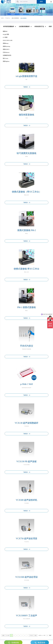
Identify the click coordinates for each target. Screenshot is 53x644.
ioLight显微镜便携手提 (27, 76)
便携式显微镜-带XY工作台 (27, 269)
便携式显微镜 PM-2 (27, 230)
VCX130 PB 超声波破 (27, 461)
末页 (36, 635)
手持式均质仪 (27, 346)
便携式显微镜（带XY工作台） (26, 192)
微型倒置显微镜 (27, 115)
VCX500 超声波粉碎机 (26, 500)
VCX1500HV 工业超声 (27, 616)
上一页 (8, 635)
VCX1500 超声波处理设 (27, 577)
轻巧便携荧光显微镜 (27, 153)
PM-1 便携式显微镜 (27, 307)
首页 (2, 18)
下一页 (31, 635)
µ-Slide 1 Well (26, 384)
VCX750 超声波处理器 (26, 539)
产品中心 (8, 18)
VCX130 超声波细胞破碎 (27, 423)
